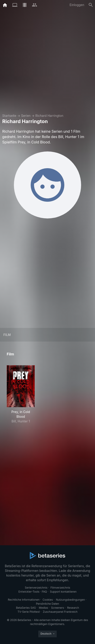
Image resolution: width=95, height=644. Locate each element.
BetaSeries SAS (26, 608)
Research (73, 608)
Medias (43, 608)
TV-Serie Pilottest (29, 612)
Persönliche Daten (47, 604)
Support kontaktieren (63, 592)
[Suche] (91, 5)
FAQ (44, 592)
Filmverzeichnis (60, 588)
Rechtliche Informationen (24, 600)
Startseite (9, 116)
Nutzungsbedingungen (70, 600)
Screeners (58, 608)
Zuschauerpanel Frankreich (60, 612)
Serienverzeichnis (36, 588)
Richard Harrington (49, 116)
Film (7, 335)
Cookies (48, 600)
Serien (26, 116)
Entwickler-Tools (29, 592)
